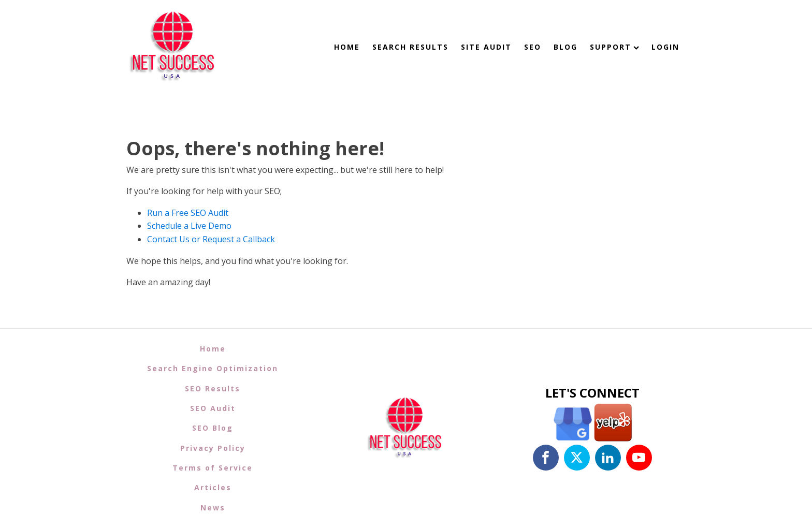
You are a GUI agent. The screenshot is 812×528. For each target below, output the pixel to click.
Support (614, 47)
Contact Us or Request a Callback (211, 239)
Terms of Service (213, 468)
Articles (213, 487)
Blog (565, 47)
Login (665, 47)
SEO (533, 47)
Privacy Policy (213, 448)
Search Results (410, 47)
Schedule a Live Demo (189, 226)
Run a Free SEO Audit (188, 213)
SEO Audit (213, 408)
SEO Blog (213, 428)
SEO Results (213, 388)
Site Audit (486, 47)
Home (347, 47)
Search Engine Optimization (213, 368)
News (213, 508)
